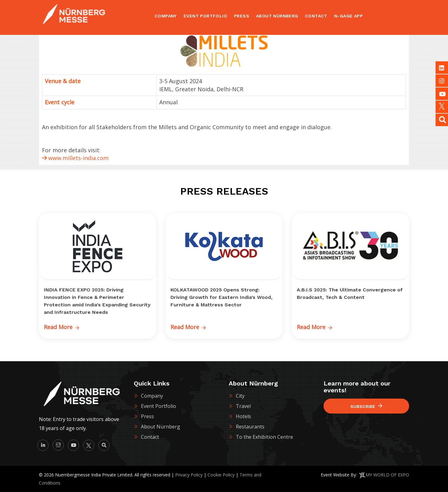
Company (152, 396)
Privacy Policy (189, 475)
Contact (150, 437)
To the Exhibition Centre (264, 437)
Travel (243, 406)
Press (147, 416)
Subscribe (366, 406)
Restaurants (250, 427)
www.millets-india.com (78, 158)
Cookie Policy (221, 475)
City (240, 396)
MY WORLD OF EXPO (387, 475)
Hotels (243, 416)
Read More (62, 327)
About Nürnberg (161, 427)
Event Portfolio (159, 406)
